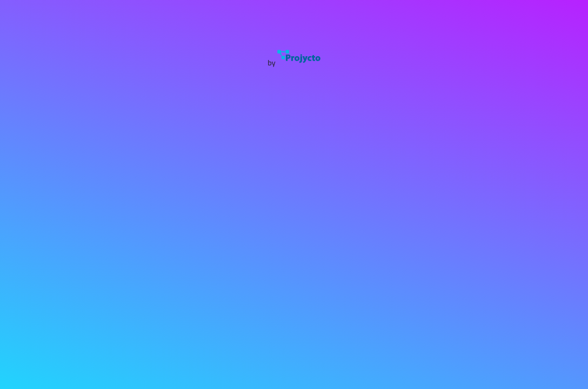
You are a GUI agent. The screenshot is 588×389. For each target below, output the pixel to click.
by (294, 62)
